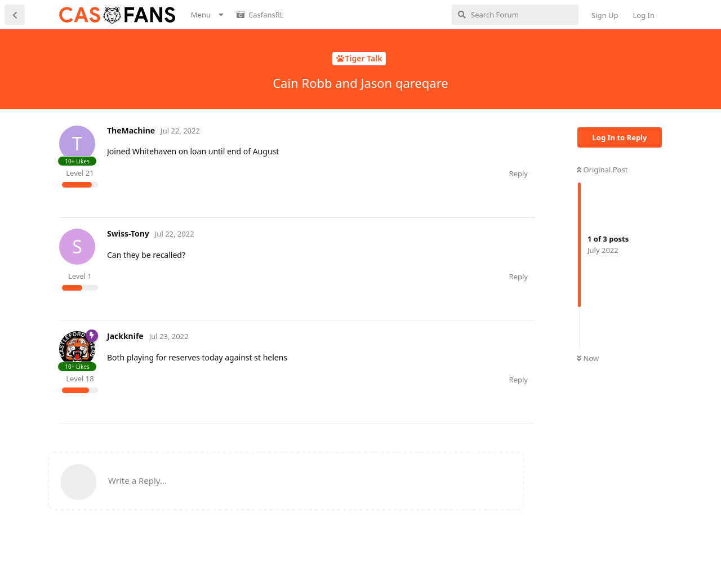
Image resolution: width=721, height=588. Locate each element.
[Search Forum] (515, 15)
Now (588, 358)
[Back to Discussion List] (15, 15)
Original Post (602, 170)
